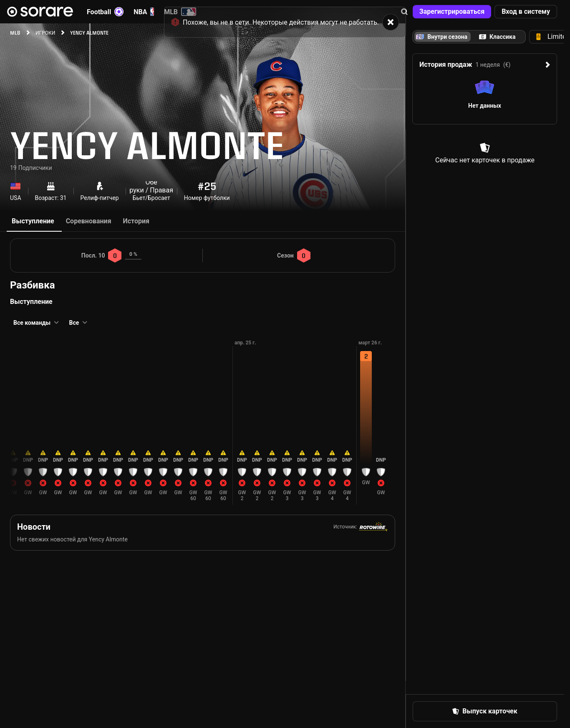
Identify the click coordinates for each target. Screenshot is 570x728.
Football (105, 12)
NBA (144, 12)
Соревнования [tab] (89, 221)
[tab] (497, 37)
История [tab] (136, 221)
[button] (452, 12)
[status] (285, 19)
